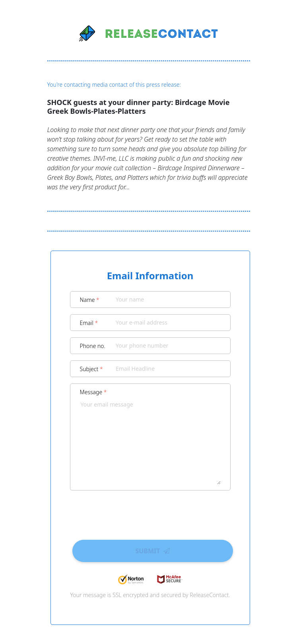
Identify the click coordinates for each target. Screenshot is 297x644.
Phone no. (93, 346)
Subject (91, 369)
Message (93, 392)
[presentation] (150, 512)
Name (90, 300)
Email (89, 323)
